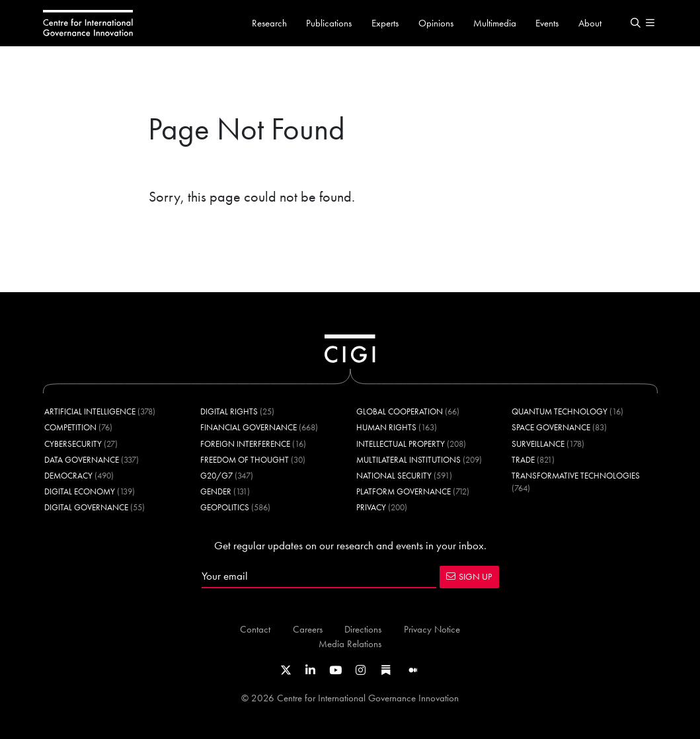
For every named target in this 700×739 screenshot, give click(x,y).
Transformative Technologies (576, 476)
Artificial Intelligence (90, 411)
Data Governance (82, 460)
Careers (308, 629)
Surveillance (538, 444)
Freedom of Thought (245, 460)
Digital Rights (229, 411)
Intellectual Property (401, 444)
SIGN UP (469, 576)
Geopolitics (225, 507)
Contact (255, 629)
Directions (363, 629)
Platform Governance (404, 491)
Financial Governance (249, 427)
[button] (636, 23)
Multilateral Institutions (408, 460)
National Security (394, 476)
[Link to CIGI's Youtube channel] (335, 670)
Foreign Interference (245, 444)
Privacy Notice (432, 629)
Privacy (371, 507)
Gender (216, 491)
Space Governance (551, 427)
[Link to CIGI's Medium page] (413, 670)
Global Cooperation (400, 411)
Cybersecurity (73, 444)
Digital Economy (80, 491)
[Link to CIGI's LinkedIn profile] (310, 670)
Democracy (68, 476)
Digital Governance (86, 507)
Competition (70, 427)
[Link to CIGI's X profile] (286, 670)
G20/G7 (216, 476)
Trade (523, 460)
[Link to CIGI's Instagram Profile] (361, 670)
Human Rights (386, 427)
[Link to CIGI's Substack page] (386, 670)
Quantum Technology (560, 411)
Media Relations (350, 643)
